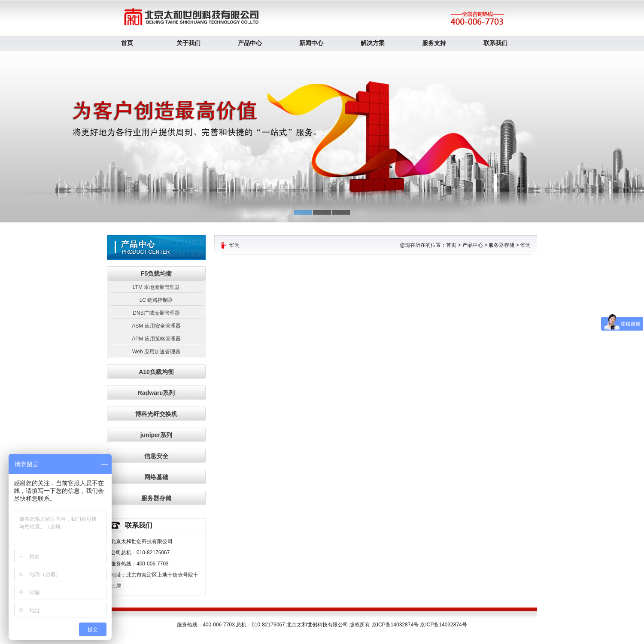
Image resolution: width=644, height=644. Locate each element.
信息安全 (156, 456)
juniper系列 (156, 435)
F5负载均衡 (156, 273)
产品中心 (250, 43)
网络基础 (156, 477)
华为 (526, 245)
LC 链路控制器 (156, 300)
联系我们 (495, 43)
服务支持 (434, 43)
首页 (127, 43)
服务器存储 (156, 498)
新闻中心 (311, 43)
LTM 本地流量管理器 (156, 287)
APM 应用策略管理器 (156, 339)
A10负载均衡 (156, 372)
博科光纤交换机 (156, 414)
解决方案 (373, 43)
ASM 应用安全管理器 (156, 326)
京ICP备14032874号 (443, 625)
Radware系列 (156, 393)
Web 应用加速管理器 (156, 352)
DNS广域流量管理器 (156, 313)
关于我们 (188, 43)
